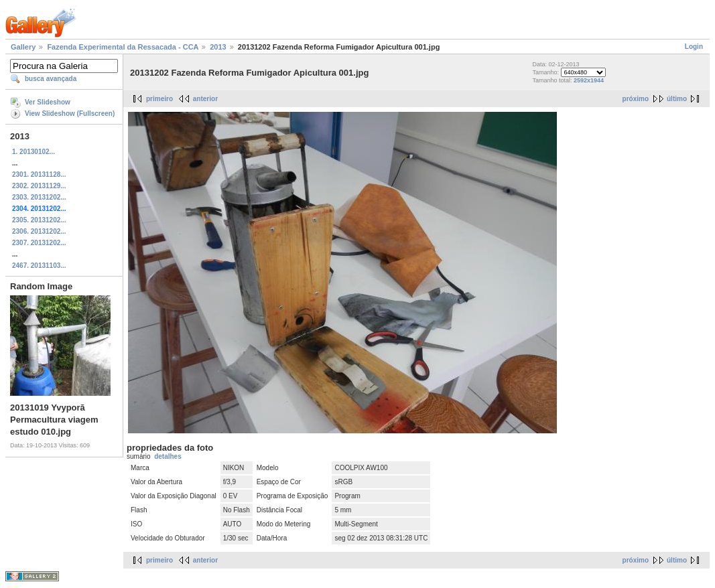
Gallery (23, 47)
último (677, 99)
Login (694, 47)
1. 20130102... (34, 152)
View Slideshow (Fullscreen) (70, 114)
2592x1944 (589, 80)
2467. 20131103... (39, 266)
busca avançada (51, 79)
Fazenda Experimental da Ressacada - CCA (123, 47)
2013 (218, 47)
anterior (205, 99)
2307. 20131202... (39, 243)
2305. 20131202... (39, 220)
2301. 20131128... (39, 174)
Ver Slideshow (48, 102)
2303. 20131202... (39, 197)
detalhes (168, 456)
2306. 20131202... (39, 231)
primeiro (159, 99)
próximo (636, 99)
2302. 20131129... (39, 186)
